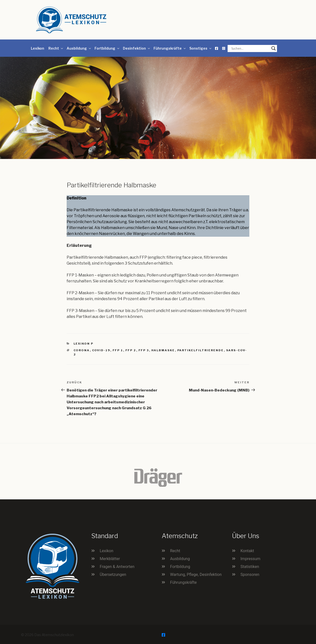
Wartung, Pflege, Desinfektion (196, 575)
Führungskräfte (170, 48)
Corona (82, 350)
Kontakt (247, 551)
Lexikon (38, 48)
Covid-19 (101, 350)
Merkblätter (110, 559)
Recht (56, 48)
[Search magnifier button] (274, 48)
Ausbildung (79, 48)
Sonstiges (201, 48)
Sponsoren (250, 575)
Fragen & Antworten (117, 567)
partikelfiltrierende (201, 350)
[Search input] (250, 48)
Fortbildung (107, 48)
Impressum (250, 559)
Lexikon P (84, 344)
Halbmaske (163, 350)
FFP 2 (131, 350)
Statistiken (250, 567)
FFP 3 (144, 350)
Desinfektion (137, 48)
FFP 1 (118, 350)
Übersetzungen (113, 575)
